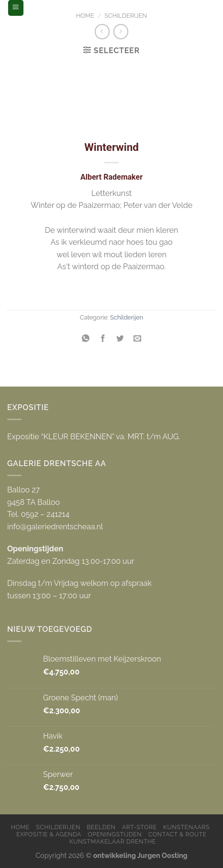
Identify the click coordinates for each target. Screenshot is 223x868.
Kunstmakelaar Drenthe (113, 841)
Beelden (101, 827)
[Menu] (16, 8)
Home (85, 16)
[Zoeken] (207, 8)
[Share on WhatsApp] (85, 339)
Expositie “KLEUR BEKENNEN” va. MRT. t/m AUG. (94, 437)
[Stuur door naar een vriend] (138, 339)
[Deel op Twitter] (120, 339)
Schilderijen (126, 16)
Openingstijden (115, 834)
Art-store (139, 827)
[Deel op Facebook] (103, 339)
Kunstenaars (186, 827)
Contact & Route (178, 834)
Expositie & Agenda (49, 834)
